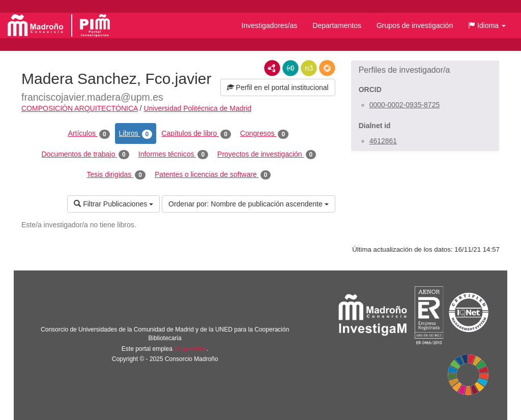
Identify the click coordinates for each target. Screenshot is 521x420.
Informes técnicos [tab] (173, 155)
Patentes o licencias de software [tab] (213, 175)
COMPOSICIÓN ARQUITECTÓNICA (80, 108)
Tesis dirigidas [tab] (116, 175)
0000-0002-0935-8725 (405, 105)
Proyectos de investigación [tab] (267, 155)
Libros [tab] (136, 134)
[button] (487, 25)
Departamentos (337, 25)
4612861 (383, 141)
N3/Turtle (309, 68)
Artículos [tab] (89, 134)
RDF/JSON (327, 68)
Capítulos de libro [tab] (196, 134)
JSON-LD (291, 68)
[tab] (425, 70)
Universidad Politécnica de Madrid (197, 108)
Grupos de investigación (415, 25)
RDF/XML (272, 68)
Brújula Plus (190, 349)
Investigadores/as (270, 25)
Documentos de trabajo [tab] (85, 155)
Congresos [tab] (264, 134)
